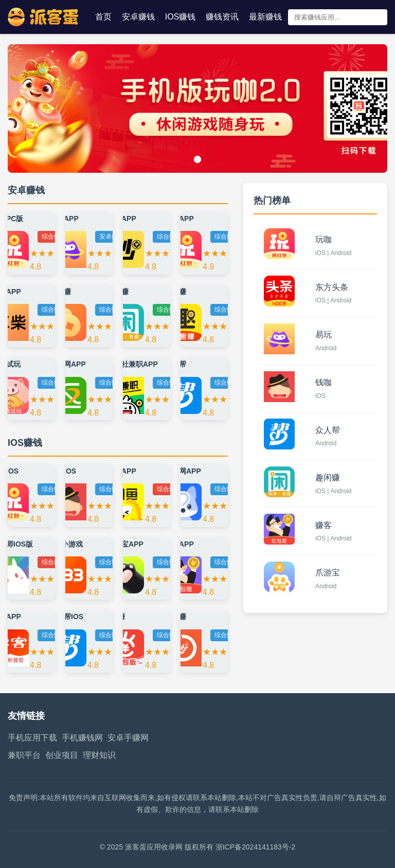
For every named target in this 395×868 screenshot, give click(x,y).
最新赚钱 (265, 17)
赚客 (324, 525)
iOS (320, 396)
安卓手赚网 (128, 738)
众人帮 (328, 430)
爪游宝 (328, 573)
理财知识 (99, 755)
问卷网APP (183, 471)
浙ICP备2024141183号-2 (256, 847)
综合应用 (169, 489)
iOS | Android (334, 253)
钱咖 (324, 382)
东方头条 (332, 287)
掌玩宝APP (125, 544)
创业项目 (62, 755)
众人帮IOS (66, 617)
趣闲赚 (328, 477)
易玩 (324, 334)
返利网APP (68, 364)
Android (326, 348)
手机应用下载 (32, 738)
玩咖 (324, 239)
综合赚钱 (54, 237)
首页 (103, 17)
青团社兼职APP (132, 364)
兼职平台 (24, 755)
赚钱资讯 (222, 17)
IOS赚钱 (181, 17)
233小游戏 (66, 544)
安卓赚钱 (138, 17)
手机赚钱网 (85, 738)
